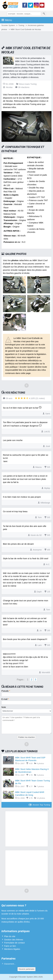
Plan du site (10, 936)
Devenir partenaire (26, 969)
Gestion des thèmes (14, 940)
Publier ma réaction (26, 737)
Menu (7, 20)
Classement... (10, 964)
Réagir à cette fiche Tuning (24, 687)
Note (4, 707)
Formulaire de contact (14, 943)
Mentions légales (12, 949)
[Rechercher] (44, 14)
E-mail (5, 699)
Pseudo (6, 691)
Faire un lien (10, 946)
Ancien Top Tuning (39, 805)
